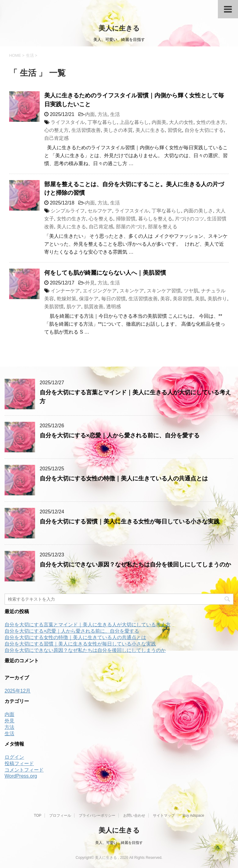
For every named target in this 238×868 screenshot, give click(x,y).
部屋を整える (163, 227)
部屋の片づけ (131, 227)
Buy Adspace (193, 816)
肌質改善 (94, 307)
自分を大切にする (204, 130)
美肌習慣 (54, 307)
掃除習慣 (126, 219)
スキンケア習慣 (164, 291)
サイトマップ (164, 816)
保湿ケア (89, 299)
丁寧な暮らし (102, 122)
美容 (165, 299)
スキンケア (132, 291)
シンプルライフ (68, 211)
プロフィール (60, 816)
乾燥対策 (67, 299)
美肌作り (217, 299)
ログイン (14, 757)
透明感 (114, 307)
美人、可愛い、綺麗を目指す (119, 843)
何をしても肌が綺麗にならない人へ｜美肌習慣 (105, 273)
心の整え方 (56, 130)
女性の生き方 (211, 122)
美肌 (200, 299)
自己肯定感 (56, 138)
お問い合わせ (134, 816)
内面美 (159, 122)
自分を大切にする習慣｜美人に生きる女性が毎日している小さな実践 (130, 521)
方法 (103, 114)
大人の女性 (181, 122)
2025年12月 (18, 691)
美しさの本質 (118, 130)
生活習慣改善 (86, 130)
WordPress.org (21, 776)
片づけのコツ (189, 219)
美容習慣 (182, 299)
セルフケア (100, 211)
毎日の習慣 (114, 299)
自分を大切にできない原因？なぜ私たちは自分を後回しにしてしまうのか (135, 564)
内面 (90, 114)
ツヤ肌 (191, 291)
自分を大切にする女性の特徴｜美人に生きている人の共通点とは (124, 478)
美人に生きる (119, 28)
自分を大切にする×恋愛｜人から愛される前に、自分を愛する (120, 435)
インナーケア (65, 291)
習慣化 (175, 130)
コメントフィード (24, 770)
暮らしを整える (155, 219)
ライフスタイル (68, 122)
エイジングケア (100, 291)
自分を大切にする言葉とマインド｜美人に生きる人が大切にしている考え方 (88, 625)
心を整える (101, 219)
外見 (90, 283)
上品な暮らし (134, 122)
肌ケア (74, 307)
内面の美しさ (198, 211)
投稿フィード (19, 763)
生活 (115, 114)
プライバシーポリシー (97, 816)
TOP (38, 816)
